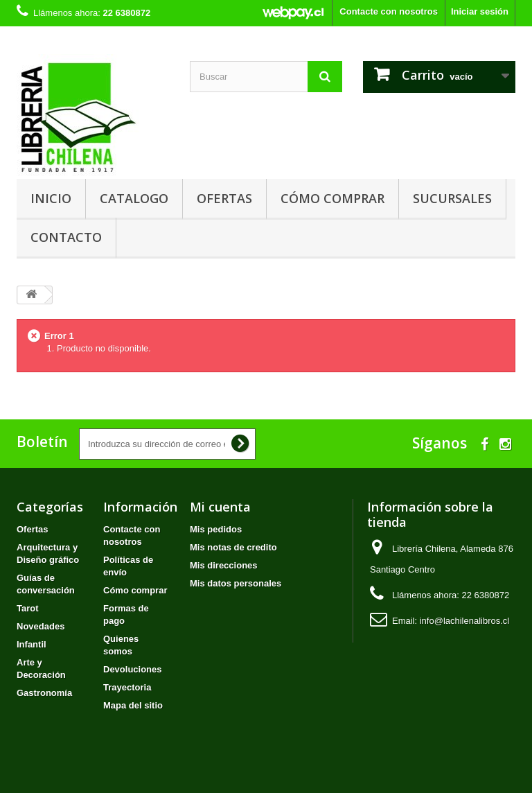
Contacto (66, 237)
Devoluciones (133, 669)
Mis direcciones (224, 565)
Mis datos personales (236, 583)
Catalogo (134, 198)
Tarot (28, 608)
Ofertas (224, 198)
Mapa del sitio (133, 705)
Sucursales (452, 198)
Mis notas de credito (233, 547)
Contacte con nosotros (389, 11)
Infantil (32, 644)
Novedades (41, 626)
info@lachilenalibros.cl (465, 621)
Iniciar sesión (480, 11)
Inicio (51, 198)
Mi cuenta (220, 507)
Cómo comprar (332, 198)
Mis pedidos (216, 529)
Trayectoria (127, 687)
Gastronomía (44, 693)
